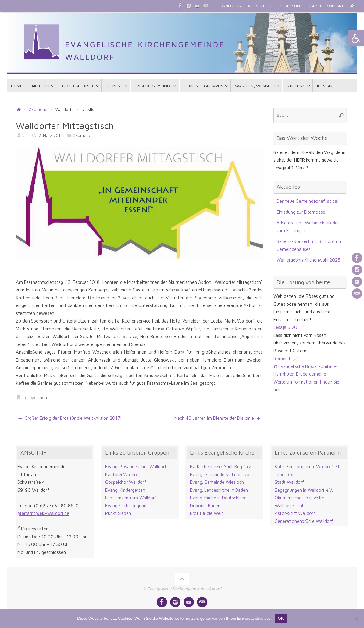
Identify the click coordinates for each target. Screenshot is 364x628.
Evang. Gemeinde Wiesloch (217, 482)
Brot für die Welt (207, 513)
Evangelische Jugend (126, 506)
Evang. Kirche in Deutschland (218, 498)
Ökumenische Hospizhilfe (299, 498)
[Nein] (356, 619)
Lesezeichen (35, 398)
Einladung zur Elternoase (301, 212)
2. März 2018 (51, 135)
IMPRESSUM (289, 6)
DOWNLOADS (228, 6)
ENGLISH (313, 6)
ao (25, 135)
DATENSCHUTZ (260, 6)
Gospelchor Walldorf (126, 482)
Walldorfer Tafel (291, 506)
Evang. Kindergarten (125, 490)
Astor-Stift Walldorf (295, 513)
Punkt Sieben (118, 513)
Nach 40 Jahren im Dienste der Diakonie (217, 418)
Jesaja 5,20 (285, 327)
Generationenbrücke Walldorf (304, 521)
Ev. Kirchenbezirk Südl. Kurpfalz (220, 467)
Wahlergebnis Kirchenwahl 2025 (308, 260)
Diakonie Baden (205, 506)
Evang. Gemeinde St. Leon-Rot (221, 475)
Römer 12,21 (286, 358)
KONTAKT (335, 6)
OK (281, 618)
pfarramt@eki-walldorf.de (43, 513)
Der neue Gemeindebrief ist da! (308, 201)
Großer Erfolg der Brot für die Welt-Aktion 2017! (70, 418)
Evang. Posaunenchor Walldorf (136, 467)
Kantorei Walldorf (123, 475)
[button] (356, 38)
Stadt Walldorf (289, 482)
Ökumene (38, 109)
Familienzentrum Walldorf (131, 498)
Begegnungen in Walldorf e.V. (304, 490)
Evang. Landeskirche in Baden (219, 490)
